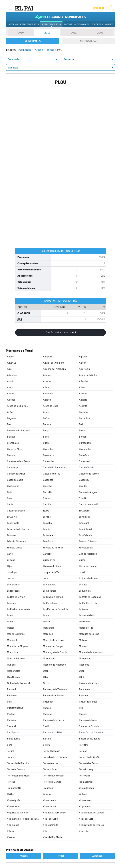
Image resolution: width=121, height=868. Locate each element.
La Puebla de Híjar (88, 603)
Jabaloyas (12, 572)
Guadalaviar (49, 560)
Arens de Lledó (51, 406)
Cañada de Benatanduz (55, 468)
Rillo (81, 708)
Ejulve (46, 511)
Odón (82, 671)
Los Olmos (84, 622)
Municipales (33, 41)
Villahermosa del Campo (91, 813)
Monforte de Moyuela (18, 646)
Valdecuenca (50, 800)
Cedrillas (48, 486)
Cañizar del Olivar (16, 474)
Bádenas (83, 412)
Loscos (47, 622)
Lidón (46, 615)
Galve (10, 554)
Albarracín (84, 369)
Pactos (68, 24)
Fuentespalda (86, 548)
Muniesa (11, 665)
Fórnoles (11, 535)
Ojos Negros (13, 677)
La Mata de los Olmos (90, 597)
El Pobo (47, 517)
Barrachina (85, 418)
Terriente (84, 745)
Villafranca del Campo (54, 813)
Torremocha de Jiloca (18, 776)
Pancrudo (12, 689)
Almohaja (48, 394)
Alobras (83, 394)
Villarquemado (51, 825)
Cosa (10, 498)
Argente (83, 406)
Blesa (46, 437)
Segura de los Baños (89, 739)
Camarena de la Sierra (19, 461)
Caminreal (84, 461)
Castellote (48, 480)
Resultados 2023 (30, 24)
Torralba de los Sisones (55, 757)
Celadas (83, 486)
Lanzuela (12, 603)
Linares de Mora (87, 615)
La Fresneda (13, 591)
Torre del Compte (16, 769)
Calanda (11, 455)
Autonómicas (88, 41)
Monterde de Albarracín (91, 652)
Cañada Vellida (87, 468)
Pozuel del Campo (88, 702)
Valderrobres (50, 806)
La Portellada (50, 603)
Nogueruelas (14, 671)
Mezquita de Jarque (89, 634)
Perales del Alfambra (54, 696)
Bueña (46, 443)
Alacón (83, 363)
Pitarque (83, 696)
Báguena (12, 418)
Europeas (97, 24)
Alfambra (84, 381)
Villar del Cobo (50, 819)
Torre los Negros (88, 769)
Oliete (82, 677)
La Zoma (83, 609)
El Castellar (85, 511)
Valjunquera (85, 806)
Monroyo (83, 646)
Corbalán (48, 492)
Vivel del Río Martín (53, 837)
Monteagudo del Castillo (55, 652)
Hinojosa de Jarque (53, 566)
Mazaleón (48, 634)
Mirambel (12, 640)
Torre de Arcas (51, 763)
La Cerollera (13, 585)
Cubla (10, 505)
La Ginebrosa (50, 591)
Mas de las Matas (16, 634)
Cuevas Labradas (16, 511)
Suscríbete (99, 8)
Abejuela (48, 357)
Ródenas (48, 714)
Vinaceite (84, 831)
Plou (9, 702)
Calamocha (85, 449)
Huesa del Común (88, 566)
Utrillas (11, 794)
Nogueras (84, 665)
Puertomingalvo (15, 708)
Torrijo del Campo (52, 782)
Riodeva (11, 714)
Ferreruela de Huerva (18, 529)
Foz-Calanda (85, 535)
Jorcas (11, 578)
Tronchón (48, 788)
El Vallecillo (85, 517)
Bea (9, 424)
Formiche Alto (86, 529)
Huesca (24, 856)
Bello (82, 424)
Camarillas (49, 461)
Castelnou (84, 480)
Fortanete (48, 535)
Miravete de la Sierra (54, 640)
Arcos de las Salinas (17, 406)
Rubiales (11, 720)
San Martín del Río (52, 733)
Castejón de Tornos (89, 474)
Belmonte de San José (19, 431)
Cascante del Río (52, 474)
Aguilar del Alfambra (54, 363)
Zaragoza (97, 856)
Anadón (47, 400)
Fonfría (47, 529)
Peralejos (12, 696)
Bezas (82, 431)
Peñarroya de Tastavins (55, 689)
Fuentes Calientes (88, 541)
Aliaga (10, 387)
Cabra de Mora (15, 449)
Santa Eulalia (14, 739)
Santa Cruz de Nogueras (91, 733)
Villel (46, 831)
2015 (47, 33)
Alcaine (47, 375)
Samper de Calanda (89, 726)
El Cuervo (12, 517)
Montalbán (12, 652)
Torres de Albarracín (54, 776)
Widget (109, 24)
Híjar (10, 566)
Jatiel (82, 572)
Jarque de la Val (51, 572)
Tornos (11, 757)
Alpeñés (11, 400)
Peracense (85, 689)
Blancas (11, 437)
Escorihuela (13, 523)
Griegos (11, 560)
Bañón (46, 418)
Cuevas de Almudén (89, 505)
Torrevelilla (85, 776)
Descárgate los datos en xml (61, 332)
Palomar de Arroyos (89, 683)
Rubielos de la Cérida (54, 720)
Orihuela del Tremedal (18, 683)
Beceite (47, 424)
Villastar (11, 831)
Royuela (83, 714)
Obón (46, 671)
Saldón (47, 726)
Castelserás (13, 486)
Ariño (10, 412)
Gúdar (82, 560)
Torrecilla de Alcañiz (89, 757)
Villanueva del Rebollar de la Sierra (24, 819)
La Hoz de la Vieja (16, 597)
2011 (74, 33)
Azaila (46, 412)
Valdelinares (85, 800)
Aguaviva (12, 363)
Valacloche (49, 794)
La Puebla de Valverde (18, 609)
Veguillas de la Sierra (18, 813)
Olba (45, 677)
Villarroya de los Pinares (91, 825)
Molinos (83, 640)
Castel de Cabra (15, 480)
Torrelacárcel (50, 769)
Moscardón (49, 659)
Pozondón (48, 702)
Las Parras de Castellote (56, 609)
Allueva (11, 394)
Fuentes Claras (15, 548)
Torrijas (11, 782)
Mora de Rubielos (16, 659)
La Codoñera (50, 585)
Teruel (10, 751)
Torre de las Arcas (88, 763)
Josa (46, 578)
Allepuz (47, 387)
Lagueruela (85, 591)
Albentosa (12, 375)
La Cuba (83, 585)
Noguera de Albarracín (55, 665)
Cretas (46, 498)
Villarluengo (13, 825)
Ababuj (11, 357)
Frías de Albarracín (17, 541)
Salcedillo (12, 726)
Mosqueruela (86, 659)
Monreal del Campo (53, 646)
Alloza (82, 387)
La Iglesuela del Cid (53, 597)
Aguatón (83, 357)
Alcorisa (47, 381)
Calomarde (49, 455)
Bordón (83, 437)
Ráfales (47, 708)
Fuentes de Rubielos (53, 548)
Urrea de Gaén (86, 788)
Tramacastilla (14, 788)
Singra (46, 745)
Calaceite (48, 449)
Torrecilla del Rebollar (18, 763)
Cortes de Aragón (88, 492)
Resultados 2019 (51, 24)
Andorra (83, 400)
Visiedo (11, 837)
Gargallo (47, 554)
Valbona (83, 794)
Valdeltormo (13, 806)
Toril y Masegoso (52, 751)
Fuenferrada (49, 541)
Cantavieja (12, 468)
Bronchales (13, 443)
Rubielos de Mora (88, 720)
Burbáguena (85, 443)
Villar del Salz (86, 819)
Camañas (84, 455)
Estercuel (84, 523)
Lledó (10, 622)
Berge (46, 431)
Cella (10, 492)
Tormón (83, 751)
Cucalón (47, 505)
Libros (10, 615)
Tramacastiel (86, 782)
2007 (100, 33)
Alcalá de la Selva (88, 375)
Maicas (11, 628)
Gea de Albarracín (88, 554)
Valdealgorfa (14, 800)
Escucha (47, 523)
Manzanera (49, 628)
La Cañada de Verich (90, 578)
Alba (9, 369)
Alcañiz (11, 381)
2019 (21, 33)
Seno (10, 745)
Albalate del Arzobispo (54, 369)
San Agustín (13, 733)
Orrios (46, 683)
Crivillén (83, 498)
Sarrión (47, 739)
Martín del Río (86, 628)
